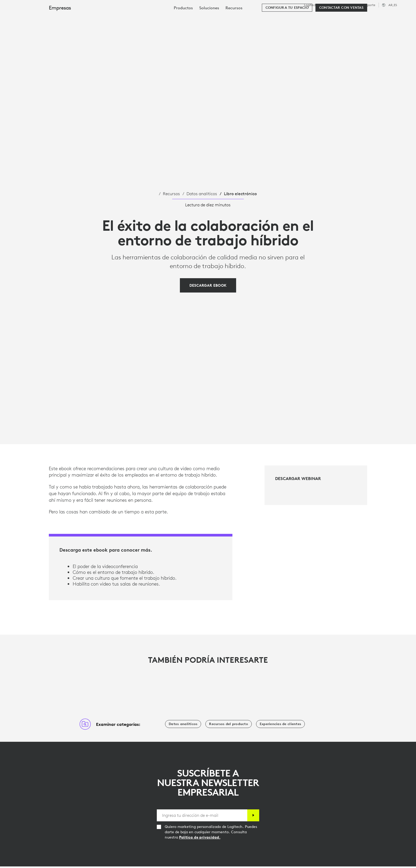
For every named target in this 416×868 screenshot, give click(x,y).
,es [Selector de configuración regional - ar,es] (393, 5)
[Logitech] (45, 16)
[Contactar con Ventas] (341, 32)
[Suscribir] (253, 815)
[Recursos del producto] (228, 724)
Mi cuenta (392, 17)
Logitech (310, 5)
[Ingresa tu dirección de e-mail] (202, 815)
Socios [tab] (205, 17)
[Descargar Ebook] (208, 285)
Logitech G (331, 5)
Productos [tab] (89, 17)
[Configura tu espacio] (287, 32)
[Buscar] (363, 17)
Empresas (352, 5)
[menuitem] (183, 32)
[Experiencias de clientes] (280, 724)
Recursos (171, 194)
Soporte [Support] (370, 5)
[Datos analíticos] (183, 724)
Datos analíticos (202, 194)
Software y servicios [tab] (134, 17)
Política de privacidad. (200, 837)
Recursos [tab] (177, 17)
